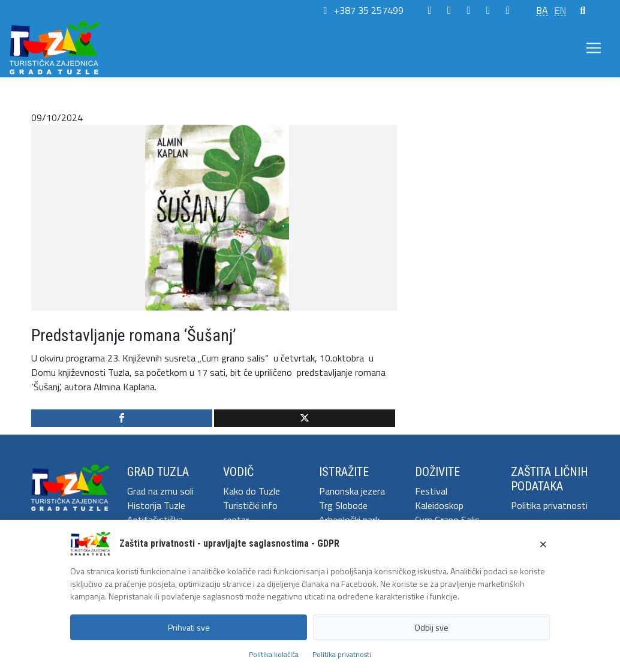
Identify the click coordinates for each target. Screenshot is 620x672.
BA (542, 10)
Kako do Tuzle (252, 491)
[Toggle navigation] (594, 48)
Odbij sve (431, 627)
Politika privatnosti (549, 505)
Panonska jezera (352, 491)
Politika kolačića (274, 654)
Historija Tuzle (156, 505)
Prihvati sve (189, 627)
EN (560, 10)
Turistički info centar (250, 513)
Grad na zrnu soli (160, 491)
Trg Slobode (343, 505)
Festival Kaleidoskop (439, 498)
